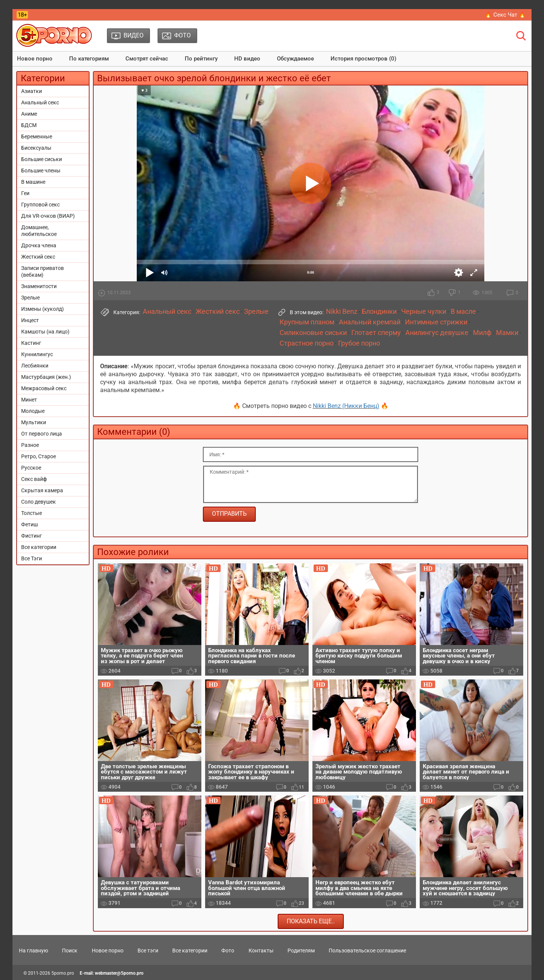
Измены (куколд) (42, 309)
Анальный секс (40, 102)
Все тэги (148, 951)
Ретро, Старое (39, 456)
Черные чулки (424, 312)
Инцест (30, 320)
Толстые (32, 513)
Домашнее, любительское (39, 231)
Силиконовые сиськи (313, 333)
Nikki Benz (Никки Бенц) (346, 406)
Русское (31, 468)
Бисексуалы (36, 148)
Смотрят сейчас (147, 59)
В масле (463, 312)
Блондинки (379, 312)
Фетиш (29, 524)
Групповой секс (40, 205)
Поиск (70, 951)
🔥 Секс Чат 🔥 (505, 15)
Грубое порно (359, 343)
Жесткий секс (38, 257)
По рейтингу (201, 59)
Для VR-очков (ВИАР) (48, 216)
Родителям (301, 951)
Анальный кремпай (370, 322)
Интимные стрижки (436, 322)
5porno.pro (63, 973)
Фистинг (32, 536)
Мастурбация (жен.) (46, 377)
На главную (33, 951)
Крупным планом (307, 322)
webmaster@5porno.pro (119, 973)
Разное (30, 445)
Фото (228, 951)
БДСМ (29, 125)
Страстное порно (307, 343)
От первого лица (42, 434)
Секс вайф (34, 479)
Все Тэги (32, 558)
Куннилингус (37, 354)
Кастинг (31, 343)
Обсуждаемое (295, 59)
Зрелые (30, 298)
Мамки (507, 333)
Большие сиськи (42, 159)
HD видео (247, 59)
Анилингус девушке (437, 333)
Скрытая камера (42, 490)
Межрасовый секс (44, 388)
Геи (25, 193)
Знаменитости (39, 286)
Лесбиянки (35, 366)
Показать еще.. (311, 921)
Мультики (34, 422)
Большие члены (41, 171)
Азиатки (32, 91)
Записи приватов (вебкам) (42, 271)
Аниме (29, 114)
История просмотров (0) (363, 59)
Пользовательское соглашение (367, 951)
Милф (482, 333)
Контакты (261, 951)
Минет (29, 400)
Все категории (39, 547)
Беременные (37, 136)
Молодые (33, 411)
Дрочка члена (39, 245)
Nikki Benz (342, 312)
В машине (33, 182)
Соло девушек (39, 502)
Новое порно (35, 59)
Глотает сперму (376, 333)
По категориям (89, 59)
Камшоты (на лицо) (45, 332)
